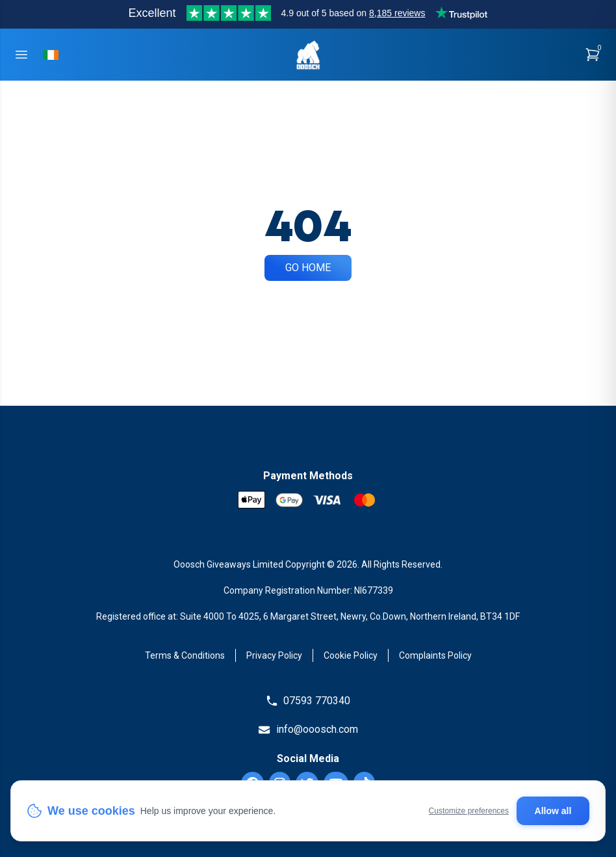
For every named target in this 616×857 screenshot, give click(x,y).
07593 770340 (308, 701)
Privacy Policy (274, 655)
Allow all (553, 811)
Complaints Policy (435, 655)
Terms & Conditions (185, 655)
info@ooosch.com (308, 730)
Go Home (308, 268)
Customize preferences (469, 811)
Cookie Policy (351, 655)
